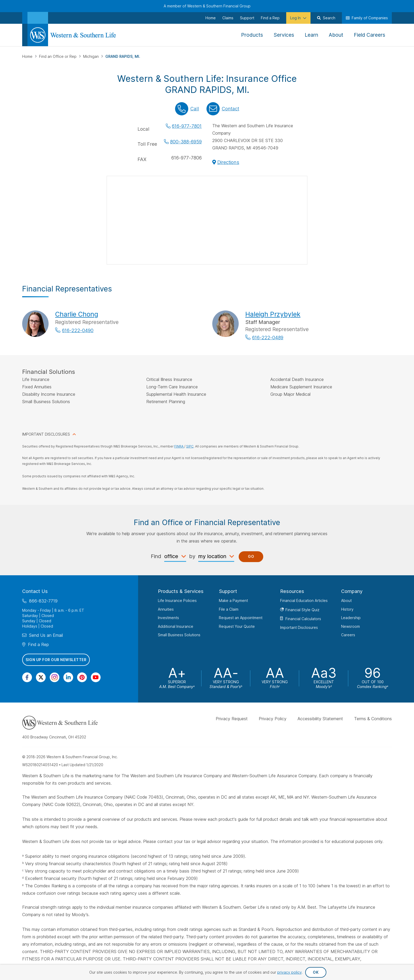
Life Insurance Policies (177, 600)
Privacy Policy (273, 718)
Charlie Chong (77, 314)
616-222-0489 (268, 338)
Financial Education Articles (304, 600)
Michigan (91, 56)
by (192, 556)
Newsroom (351, 626)
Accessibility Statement (320, 718)
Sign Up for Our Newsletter (56, 660)
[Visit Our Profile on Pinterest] (82, 677)
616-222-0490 (78, 330)
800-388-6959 (186, 142)
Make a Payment (233, 600)
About (346, 600)
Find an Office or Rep (58, 56)
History (347, 609)
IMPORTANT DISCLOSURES (46, 434)
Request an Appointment (241, 618)
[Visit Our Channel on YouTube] (96, 677)
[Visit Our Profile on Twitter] (41, 677)
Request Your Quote (237, 626)
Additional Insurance (176, 626)
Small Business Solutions (179, 635)
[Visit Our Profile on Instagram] (55, 677)
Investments (168, 618)
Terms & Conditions (373, 718)
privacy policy (290, 972)
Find (156, 556)
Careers (348, 635)
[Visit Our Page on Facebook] (27, 677)
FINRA (179, 446)
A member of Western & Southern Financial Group (207, 6)
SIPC (190, 446)
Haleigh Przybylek (273, 314)
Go (251, 556)
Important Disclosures (299, 627)
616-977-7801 (187, 126)
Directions (228, 162)
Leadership (351, 618)
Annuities (166, 609)
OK (316, 972)
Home (28, 56)
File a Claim (229, 609)
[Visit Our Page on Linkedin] (68, 677)
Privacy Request (232, 718)
